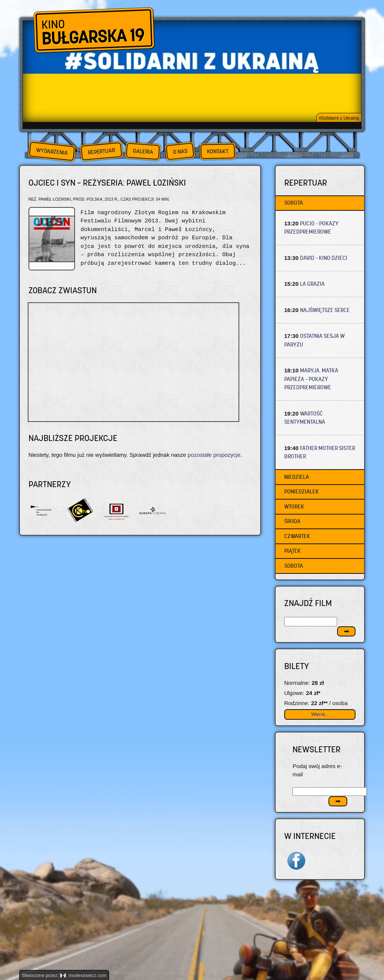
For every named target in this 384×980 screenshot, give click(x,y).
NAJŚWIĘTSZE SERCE (325, 310)
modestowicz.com (83, 975)
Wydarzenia (52, 152)
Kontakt (218, 152)
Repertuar (101, 151)
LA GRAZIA (312, 284)
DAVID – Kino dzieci (324, 258)
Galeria (143, 151)
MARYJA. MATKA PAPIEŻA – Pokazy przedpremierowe (311, 379)
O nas (180, 151)
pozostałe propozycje (214, 455)
